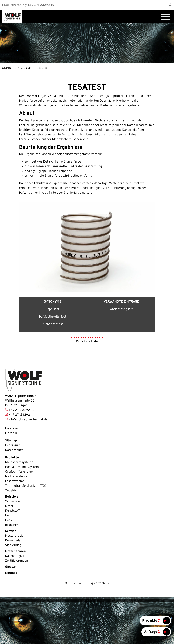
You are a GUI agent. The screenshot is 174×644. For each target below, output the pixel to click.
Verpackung (13, 501)
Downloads (13, 541)
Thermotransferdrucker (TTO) (26, 486)
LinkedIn (11, 433)
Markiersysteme (16, 476)
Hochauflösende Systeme (23, 467)
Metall (9, 506)
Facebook (12, 428)
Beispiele (12, 497)
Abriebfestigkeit (121, 309)
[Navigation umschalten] (165, 17)
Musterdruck (14, 536)
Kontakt (11, 573)
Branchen (12, 525)
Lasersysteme (15, 481)
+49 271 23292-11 (21, 415)
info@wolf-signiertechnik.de (28, 420)
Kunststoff (12, 511)
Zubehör (11, 491)
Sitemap (11, 441)
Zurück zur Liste (87, 342)
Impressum (13, 445)
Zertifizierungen (17, 561)
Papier (10, 520)
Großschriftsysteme (19, 472)
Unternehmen (15, 551)
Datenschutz (14, 450)
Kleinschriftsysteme (19, 462)
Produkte (12, 458)
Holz (8, 516)
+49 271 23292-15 (41, 5)
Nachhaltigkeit (15, 556)
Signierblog (13, 545)
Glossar (11, 567)
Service (11, 531)
